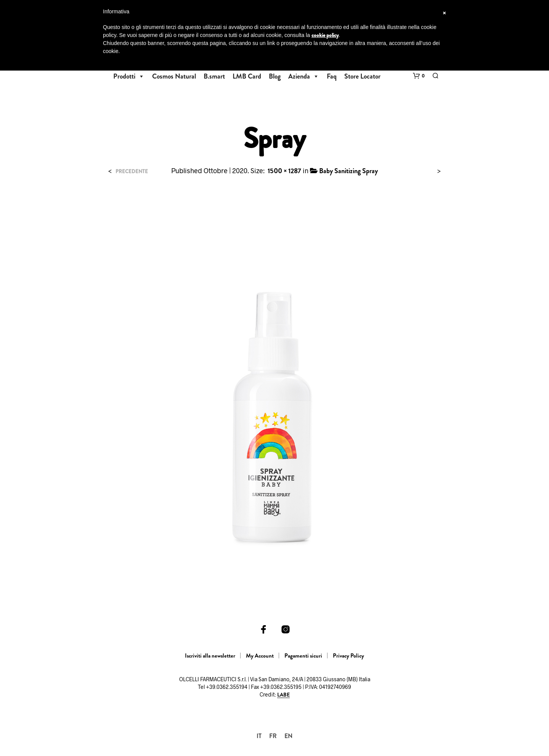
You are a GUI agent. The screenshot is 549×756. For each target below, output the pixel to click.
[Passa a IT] (259, 736)
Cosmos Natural (174, 76)
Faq (332, 76)
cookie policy (325, 35)
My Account (260, 656)
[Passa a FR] (273, 736)
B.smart (214, 76)
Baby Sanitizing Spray (348, 171)
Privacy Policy (348, 656)
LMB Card (247, 76)
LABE (283, 695)
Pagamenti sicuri (303, 656)
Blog (275, 76)
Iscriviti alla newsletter (210, 656)
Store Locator (362, 76)
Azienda (304, 76)
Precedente (132, 171)
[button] (419, 76)
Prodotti (129, 76)
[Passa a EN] (288, 736)
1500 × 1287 (284, 171)
